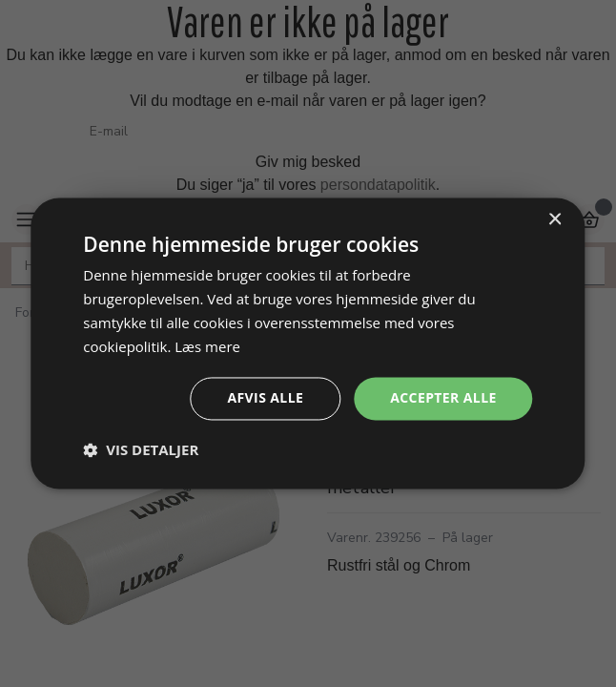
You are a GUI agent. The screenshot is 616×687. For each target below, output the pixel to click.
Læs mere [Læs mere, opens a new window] (207, 346)
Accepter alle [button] (443, 398)
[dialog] (308, 343)
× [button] (554, 220)
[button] (141, 450)
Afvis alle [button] (265, 398)
